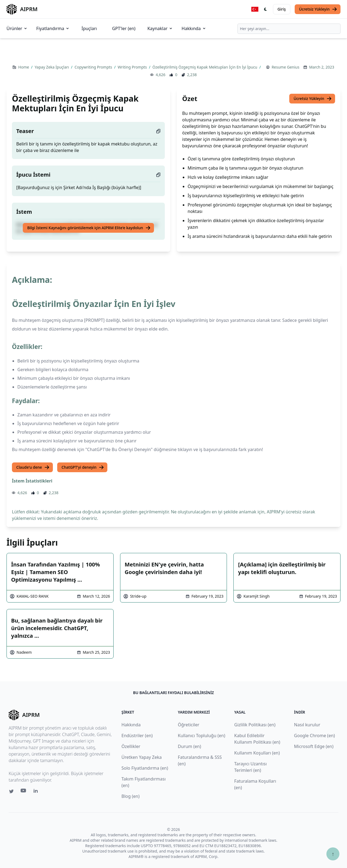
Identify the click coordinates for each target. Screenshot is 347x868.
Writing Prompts (133, 67)
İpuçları (89, 28)
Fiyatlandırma (53, 28)
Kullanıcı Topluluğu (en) (202, 736)
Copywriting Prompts (94, 67)
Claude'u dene (33, 467)
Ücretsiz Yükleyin (318, 9)
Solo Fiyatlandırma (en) (145, 768)
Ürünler (17, 28)
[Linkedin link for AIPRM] (37, 792)
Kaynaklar (160, 28)
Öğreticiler (189, 725)
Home (24, 67)
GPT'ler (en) (124, 28)
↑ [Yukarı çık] (333, 854)
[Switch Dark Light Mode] (266, 9)
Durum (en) (189, 746)
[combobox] (289, 29)
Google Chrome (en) (315, 736)
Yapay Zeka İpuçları (52, 67)
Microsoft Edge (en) (314, 746)
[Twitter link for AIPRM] (11, 791)
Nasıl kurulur (307, 725)
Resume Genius (285, 67)
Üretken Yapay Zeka (142, 757)
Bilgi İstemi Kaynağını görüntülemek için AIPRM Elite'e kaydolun (89, 228)
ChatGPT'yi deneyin (83, 467)
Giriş (282, 9)
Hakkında (194, 28)
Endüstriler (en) (137, 736)
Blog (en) (131, 796)
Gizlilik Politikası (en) (255, 725)
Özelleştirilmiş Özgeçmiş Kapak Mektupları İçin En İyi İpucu (205, 67)
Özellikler (131, 746)
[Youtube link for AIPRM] (24, 792)
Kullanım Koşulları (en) (257, 753)
